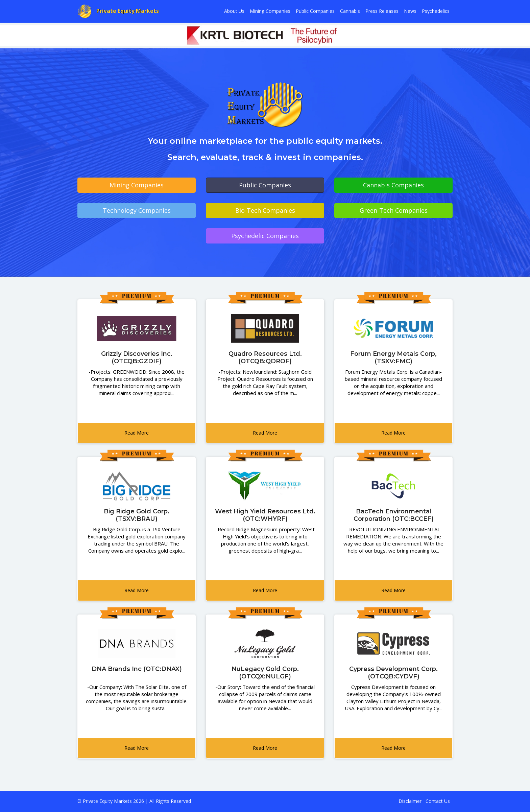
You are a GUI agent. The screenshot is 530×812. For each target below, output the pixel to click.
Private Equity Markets (118, 11)
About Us (234, 11)
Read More (137, 433)
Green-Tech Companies (394, 210)
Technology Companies (137, 210)
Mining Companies (270, 11)
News (410, 11)
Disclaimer (410, 801)
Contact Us (438, 801)
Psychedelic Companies (265, 236)
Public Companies (315, 11)
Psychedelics (436, 11)
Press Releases (382, 11)
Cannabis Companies (393, 185)
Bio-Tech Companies (265, 210)
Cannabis (350, 11)
